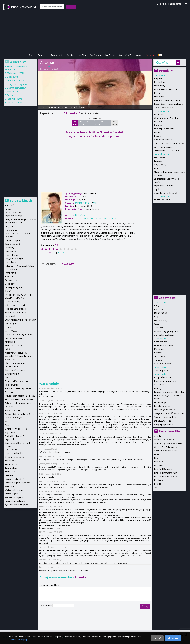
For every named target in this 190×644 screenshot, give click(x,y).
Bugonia (158, 78)
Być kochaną (160, 82)
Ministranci (159, 349)
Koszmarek (10, 316)
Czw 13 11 (101, 123)
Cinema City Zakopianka (165, 447)
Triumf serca (11, 464)
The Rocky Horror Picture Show (169, 143)
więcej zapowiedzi (164, 424)
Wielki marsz (11, 486)
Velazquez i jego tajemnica (167, 331)
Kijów (157, 458)
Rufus (157, 168)
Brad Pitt (78, 218)
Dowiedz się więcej (18, 640)
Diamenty (9, 248)
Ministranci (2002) (15, 73)
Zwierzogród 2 (161, 370)
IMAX (157, 454)
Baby (157, 306)
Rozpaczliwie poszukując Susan (20, 414)
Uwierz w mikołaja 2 (164, 108)
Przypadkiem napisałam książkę (169, 104)
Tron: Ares (10, 472)
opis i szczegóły (65, 107)
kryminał (79, 203)
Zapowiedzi (56, 55)
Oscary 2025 (125, 55)
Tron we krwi (13, 91)
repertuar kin (51, 107)
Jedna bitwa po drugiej (16, 305)
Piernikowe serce (162, 406)
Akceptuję (173, 638)
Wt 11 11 (88, 123)
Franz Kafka (160, 157)
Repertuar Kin (169, 431)
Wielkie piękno (12, 494)
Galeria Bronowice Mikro (166, 451)
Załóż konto (175, 4)
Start (31, 55)
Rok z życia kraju (13, 410)
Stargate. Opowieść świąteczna (169, 413)
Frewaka (158, 161)
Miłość (157, 93)
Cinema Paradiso (16, 103)
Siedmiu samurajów (16, 88)
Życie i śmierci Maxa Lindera (167, 151)
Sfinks (157, 487)
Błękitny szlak (160, 342)
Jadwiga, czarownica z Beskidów (169, 392)
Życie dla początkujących (166, 193)
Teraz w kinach (21, 201)
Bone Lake (159, 309)
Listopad (9, 327)
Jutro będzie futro (15, 80)
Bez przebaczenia (162, 377)
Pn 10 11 (82, 123)
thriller (96, 203)
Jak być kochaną (15, 99)
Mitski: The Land (162, 200)
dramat (88, 203)
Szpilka (157, 189)
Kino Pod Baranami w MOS (167, 476)
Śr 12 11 (95, 123)
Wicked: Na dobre (162, 364)
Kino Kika (158, 462)
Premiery (42, 55)
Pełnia (10, 95)
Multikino (158, 480)
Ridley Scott (53, 69)
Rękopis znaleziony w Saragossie (20, 403)
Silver (157, 324)
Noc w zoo (159, 97)
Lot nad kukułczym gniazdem (19, 334)
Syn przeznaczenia (163, 421)
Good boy (159, 125)
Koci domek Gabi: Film (15, 313)
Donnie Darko (11, 255)
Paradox (158, 484)
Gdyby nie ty (160, 165)
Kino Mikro (159, 465)
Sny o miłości (160, 356)
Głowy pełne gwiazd (14, 287)
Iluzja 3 (157, 317)
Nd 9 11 (75, 123)
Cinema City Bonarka (164, 440)
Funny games (160, 313)
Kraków (162, 62)
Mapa (138, 55)
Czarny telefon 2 (13, 244)
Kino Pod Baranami (163, 469)
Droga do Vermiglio (14, 259)
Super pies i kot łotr (163, 186)
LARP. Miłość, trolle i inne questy (20, 320)
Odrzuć (157, 638)
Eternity (158, 388)
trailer (76, 107)
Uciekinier (159, 328)
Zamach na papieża (14, 497)
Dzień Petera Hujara (164, 345)
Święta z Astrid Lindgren (166, 417)
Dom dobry (160, 86)
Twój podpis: (46, 606)
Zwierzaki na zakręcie (164, 335)
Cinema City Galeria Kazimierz (168, 443)
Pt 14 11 (108, 123)
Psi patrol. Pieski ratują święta (19, 399)
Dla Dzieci (110, 55)
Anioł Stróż (159, 114)
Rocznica (158, 353)
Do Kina (70, 55)
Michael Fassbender (93, 218)
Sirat (7, 425)
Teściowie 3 (10, 461)
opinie (83, 107)
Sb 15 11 (115, 123)
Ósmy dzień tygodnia (17, 84)
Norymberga (160, 402)
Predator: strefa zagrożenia (167, 100)
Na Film (82, 55)
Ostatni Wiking (12, 374)
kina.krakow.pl (23, 7)
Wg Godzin (96, 55)
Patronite (150, 55)
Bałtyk (8, 209)
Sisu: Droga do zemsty (165, 410)
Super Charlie (11, 450)
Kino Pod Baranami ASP (165, 473)
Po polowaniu (11, 385)
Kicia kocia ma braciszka (165, 89)
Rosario (158, 136)
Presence (158, 132)
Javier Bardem (110, 218)
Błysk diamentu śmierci (165, 381)
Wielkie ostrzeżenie (163, 147)
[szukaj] (52, 7)
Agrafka (158, 436)
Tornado (158, 360)
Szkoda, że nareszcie (164, 140)
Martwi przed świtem (164, 129)
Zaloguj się (162, 4)
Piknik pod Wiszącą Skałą (17, 381)
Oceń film (61, 253)
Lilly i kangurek (12, 323)
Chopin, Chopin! (12, 240)
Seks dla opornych (13, 418)
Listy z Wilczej (161, 320)
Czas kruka (159, 385)
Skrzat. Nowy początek (16, 429)
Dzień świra (12, 77)
